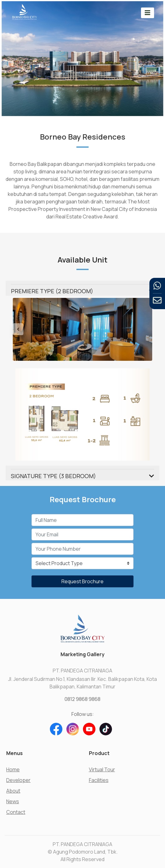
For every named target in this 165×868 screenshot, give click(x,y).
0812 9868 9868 (82, 699)
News (13, 801)
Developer (18, 780)
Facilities (99, 780)
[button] (23, 329)
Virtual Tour (102, 769)
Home (13, 769)
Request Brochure (82, 581)
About (13, 791)
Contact (16, 812)
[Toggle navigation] (148, 13)
